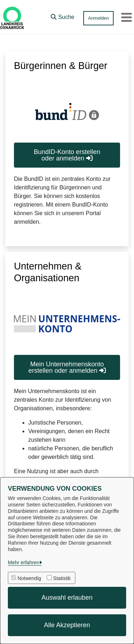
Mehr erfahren (24, 563)
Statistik (62, 578)
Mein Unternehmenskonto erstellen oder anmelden (67, 367)
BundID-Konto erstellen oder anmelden (67, 155)
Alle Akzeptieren (67, 625)
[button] (63, 15)
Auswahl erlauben (67, 598)
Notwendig (29, 578)
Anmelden (98, 18)
